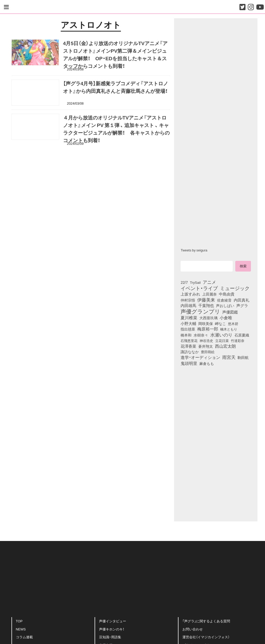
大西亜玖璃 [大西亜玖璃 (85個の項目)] (208, 318)
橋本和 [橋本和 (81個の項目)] (186, 335)
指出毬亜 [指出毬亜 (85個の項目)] (188, 329)
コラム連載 (24, 638)
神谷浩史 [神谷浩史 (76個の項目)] (206, 340)
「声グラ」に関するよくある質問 (206, 622)
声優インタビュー (113, 622)
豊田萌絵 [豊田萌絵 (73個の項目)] (208, 352)
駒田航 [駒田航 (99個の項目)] (243, 357)
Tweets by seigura (194, 250)
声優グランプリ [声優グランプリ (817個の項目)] (200, 311)
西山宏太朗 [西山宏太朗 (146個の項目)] (225, 346)
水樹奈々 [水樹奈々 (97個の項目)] (201, 335)
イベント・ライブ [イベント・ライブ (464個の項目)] (199, 288)
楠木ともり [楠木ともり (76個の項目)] (229, 329)
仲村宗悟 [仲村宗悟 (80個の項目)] (188, 300)
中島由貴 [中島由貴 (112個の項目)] (227, 294)
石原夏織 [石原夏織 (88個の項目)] (242, 335)
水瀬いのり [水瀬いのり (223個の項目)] (221, 335)
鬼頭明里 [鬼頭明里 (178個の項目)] (189, 363)
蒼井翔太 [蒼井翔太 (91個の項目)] (206, 346)
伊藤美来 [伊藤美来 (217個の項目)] (206, 300)
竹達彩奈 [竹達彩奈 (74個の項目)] (238, 340)
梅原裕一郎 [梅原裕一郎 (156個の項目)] (208, 329)
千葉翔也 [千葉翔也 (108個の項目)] (206, 305)
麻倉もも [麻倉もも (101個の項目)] (207, 363)
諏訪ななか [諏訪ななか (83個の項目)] (190, 352)
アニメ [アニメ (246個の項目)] (209, 282)
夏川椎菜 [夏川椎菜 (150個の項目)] (189, 318)
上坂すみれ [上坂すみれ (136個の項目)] (190, 294)
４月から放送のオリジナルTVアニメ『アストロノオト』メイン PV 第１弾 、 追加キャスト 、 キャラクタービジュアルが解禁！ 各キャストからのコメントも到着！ (116, 130)
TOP (19, 622)
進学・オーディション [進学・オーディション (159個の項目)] (200, 357)
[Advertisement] (91, 175)
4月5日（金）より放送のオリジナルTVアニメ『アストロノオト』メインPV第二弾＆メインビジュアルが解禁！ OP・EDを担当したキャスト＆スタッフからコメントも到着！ (115, 56)
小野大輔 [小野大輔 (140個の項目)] (188, 323)
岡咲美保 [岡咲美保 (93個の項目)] (206, 324)
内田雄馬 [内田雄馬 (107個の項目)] (188, 305)
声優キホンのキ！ (112, 630)
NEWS (21, 630)
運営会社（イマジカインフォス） (206, 638)
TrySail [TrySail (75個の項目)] (195, 282)
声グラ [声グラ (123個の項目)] (242, 305)
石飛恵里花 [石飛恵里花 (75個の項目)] (189, 340)
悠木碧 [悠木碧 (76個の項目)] (233, 323)
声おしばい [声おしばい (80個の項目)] (225, 305)
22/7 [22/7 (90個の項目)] (184, 282)
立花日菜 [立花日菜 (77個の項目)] (222, 340)
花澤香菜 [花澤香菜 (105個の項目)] (188, 346)
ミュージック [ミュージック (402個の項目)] (235, 288)
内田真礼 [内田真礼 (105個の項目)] (242, 300)
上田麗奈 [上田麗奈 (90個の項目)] (209, 294)
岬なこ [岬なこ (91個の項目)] (220, 323)
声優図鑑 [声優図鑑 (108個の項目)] (230, 312)
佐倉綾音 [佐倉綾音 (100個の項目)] (224, 300)
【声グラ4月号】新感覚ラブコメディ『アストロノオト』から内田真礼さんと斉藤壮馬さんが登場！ (116, 88)
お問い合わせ (193, 630)
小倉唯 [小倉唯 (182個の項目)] (226, 317)
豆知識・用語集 (110, 638)
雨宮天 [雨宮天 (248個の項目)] (229, 357)
